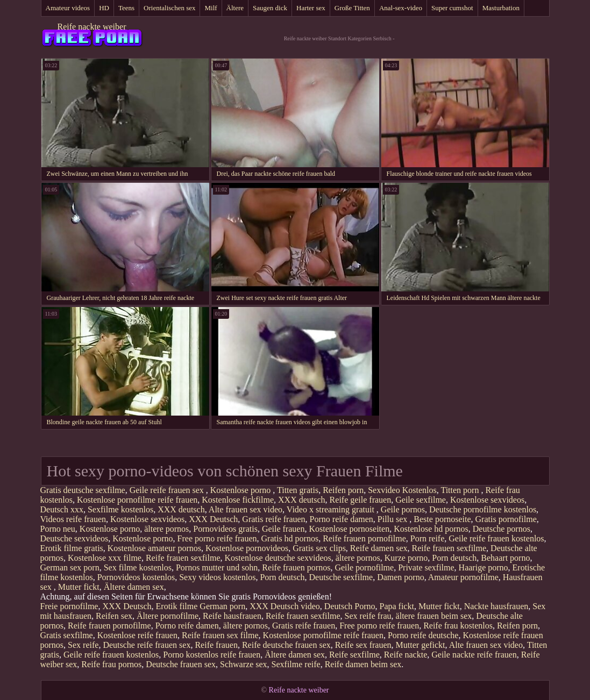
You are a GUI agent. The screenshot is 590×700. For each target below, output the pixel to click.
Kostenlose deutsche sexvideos (278, 558)
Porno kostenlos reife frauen (212, 655)
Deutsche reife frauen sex (147, 645)
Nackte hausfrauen (496, 606)
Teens (126, 8)
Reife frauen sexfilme (449, 548)
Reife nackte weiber (92, 27)
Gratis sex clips (319, 548)
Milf (211, 8)
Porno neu (58, 529)
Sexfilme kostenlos (120, 509)
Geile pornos (403, 509)
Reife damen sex (379, 548)
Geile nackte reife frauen (474, 655)
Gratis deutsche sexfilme (83, 490)
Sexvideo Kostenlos (402, 490)
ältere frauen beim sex (434, 616)
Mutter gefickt (421, 645)
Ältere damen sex (134, 587)
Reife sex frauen (363, 645)
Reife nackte (406, 655)
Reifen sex (114, 616)
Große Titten (352, 8)
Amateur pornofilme (463, 577)
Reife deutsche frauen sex (286, 645)
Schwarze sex (244, 664)
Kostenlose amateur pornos (154, 548)
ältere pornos (166, 529)
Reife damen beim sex (363, 664)
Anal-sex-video (401, 8)
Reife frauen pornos (296, 567)
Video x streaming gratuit (332, 509)
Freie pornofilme (69, 606)
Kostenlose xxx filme (105, 558)
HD (104, 8)
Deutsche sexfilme (341, 577)
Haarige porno (484, 567)
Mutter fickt (79, 587)
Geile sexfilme (421, 500)
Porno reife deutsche (423, 635)
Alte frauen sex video (246, 509)
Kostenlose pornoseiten (349, 529)
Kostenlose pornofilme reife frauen (137, 500)
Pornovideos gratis (225, 529)
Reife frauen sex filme (220, 635)
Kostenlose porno (241, 490)
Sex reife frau (368, 616)
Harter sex (311, 8)
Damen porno (401, 577)
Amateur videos (68, 8)
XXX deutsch (302, 500)
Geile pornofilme (364, 567)
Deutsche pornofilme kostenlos (483, 509)
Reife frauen (216, 645)
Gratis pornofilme (506, 519)
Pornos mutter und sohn (217, 567)
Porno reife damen (342, 519)
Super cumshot (452, 8)
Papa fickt (396, 606)
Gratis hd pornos (290, 538)
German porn (222, 606)
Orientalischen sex (169, 8)
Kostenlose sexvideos (487, 500)
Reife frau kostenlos (458, 626)
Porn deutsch (454, 558)
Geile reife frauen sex (168, 490)
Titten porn (461, 490)
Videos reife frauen (73, 519)
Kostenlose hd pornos (431, 529)
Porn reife (428, 538)
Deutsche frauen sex (181, 664)
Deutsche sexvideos (74, 538)
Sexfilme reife (296, 664)
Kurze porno (406, 558)
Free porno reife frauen (217, 538)
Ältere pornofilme (168, 616)
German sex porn (70, 567)
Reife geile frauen (361, 500)
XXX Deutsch (213, 519)
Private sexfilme (426, 567)
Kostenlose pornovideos (247, 548)
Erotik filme (177, 606)
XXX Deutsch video (285, 606)
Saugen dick (270, 8)
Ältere (235, 8)
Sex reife (83, 645)
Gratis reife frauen (273, 519)
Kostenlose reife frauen (137, 635)
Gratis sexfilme (67, 635)
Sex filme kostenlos (138, 567)
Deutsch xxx (62, 509)
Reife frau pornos (111, 664)
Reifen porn (343, 490)
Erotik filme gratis (72, 548)
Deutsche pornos (502, 529)
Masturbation (501, 8)
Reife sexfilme (354, 655)
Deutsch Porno (350, 606)
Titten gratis (298, 490)
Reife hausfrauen (232, 616)
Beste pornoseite (442, 519)
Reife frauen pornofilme (364, 538)
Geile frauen (283, 529)
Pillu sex (394, 519)
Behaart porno (505, 558)
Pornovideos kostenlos (136, 577)
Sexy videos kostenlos (217, 577)
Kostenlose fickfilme (238, 500)
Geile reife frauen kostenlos (496, 538)
